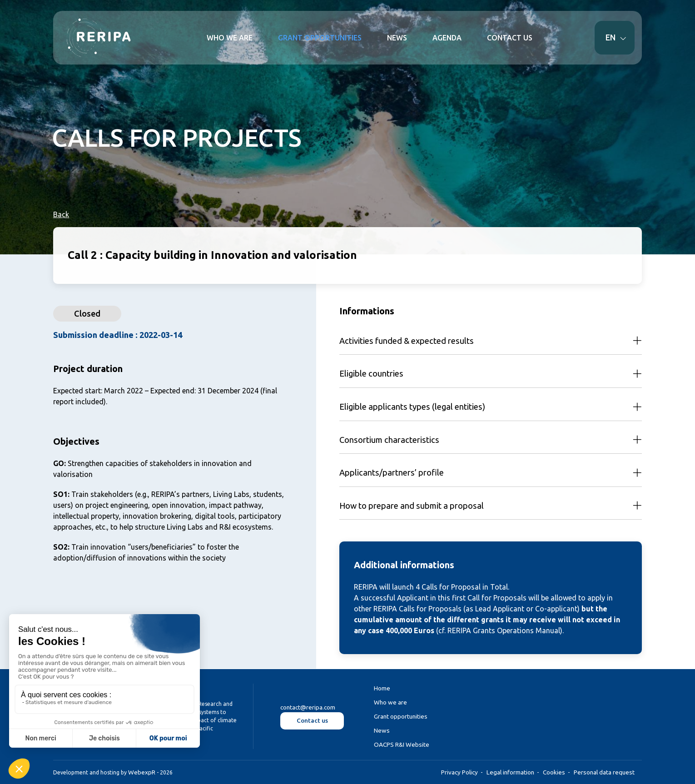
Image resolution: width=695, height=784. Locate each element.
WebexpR (142, 772)
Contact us (312, 720)
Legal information (510, 772)
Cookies (554, 772)
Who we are (390, 702)
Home (382, 688)
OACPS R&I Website (402, 744)
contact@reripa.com (308, 707)
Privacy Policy (459, 772)
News (382, 730)
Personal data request (604, 772)
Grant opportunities (401, 716)
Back (61, 214)
